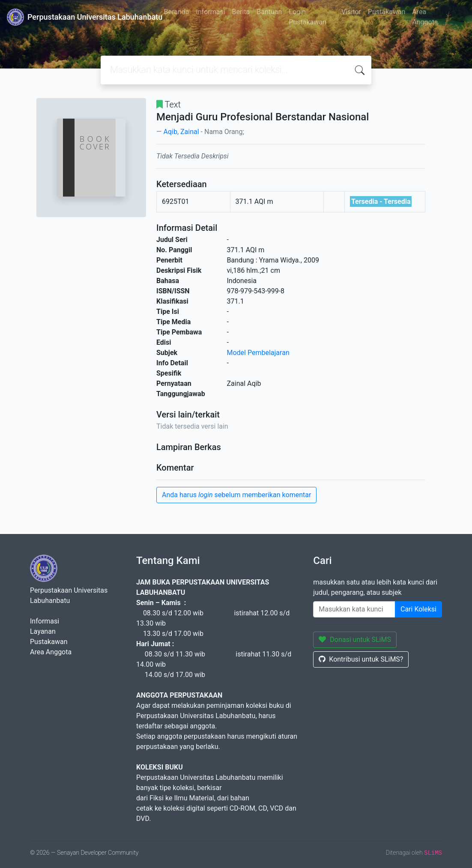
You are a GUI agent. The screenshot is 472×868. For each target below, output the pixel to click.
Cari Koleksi (418, 609)
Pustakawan (387, 12)
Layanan (43, 631)
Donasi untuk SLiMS (355, 640)
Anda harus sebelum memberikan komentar (236, 495)
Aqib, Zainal (181, 132)
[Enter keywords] (354, 609)
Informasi (210, 12)
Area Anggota (425, 17)
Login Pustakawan (307, 17)
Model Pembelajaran (258, 353)
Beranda (177, 12)
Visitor (351, 12)
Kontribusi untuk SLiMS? (361, 659)
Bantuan (269, 12)
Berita (241, 12)
